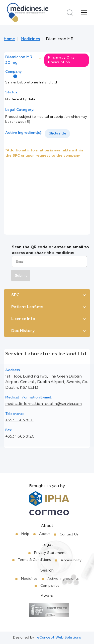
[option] (57, 134)
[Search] (70, 12)
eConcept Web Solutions (59, 638)
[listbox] (57, 134)
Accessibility (71, 560)
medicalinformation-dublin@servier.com (43, 404)
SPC (15, 295)
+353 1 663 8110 (19, 420)
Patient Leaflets (27, 307)
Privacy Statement (50, 553)
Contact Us (69, 534)
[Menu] (84, 12)
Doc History (23, 331)
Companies (50, 586)
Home (9, 39)
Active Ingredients (63, 579)
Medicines (30, 39)
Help (25, 534)
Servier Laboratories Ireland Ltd (31, 83)
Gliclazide (57, 133)
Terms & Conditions (34, 560)
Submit (21, 275)
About (44, 534)
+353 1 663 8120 (20, 437)
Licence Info (23, 319)
